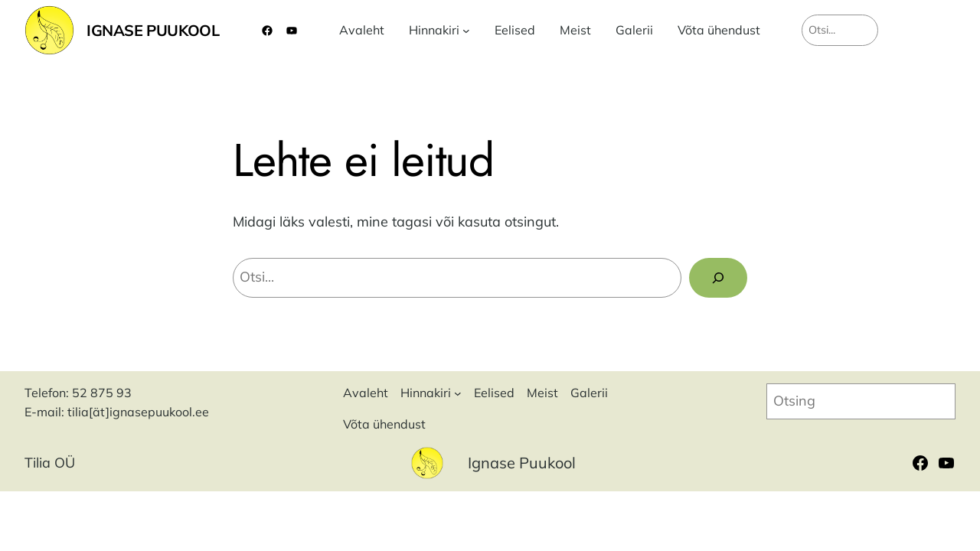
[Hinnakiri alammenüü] (466, 31)
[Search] (718, 278)
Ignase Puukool (153, 30)
